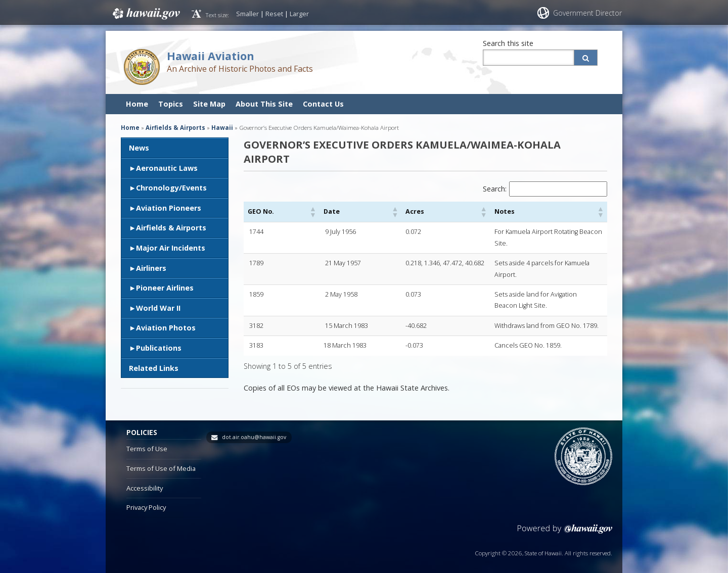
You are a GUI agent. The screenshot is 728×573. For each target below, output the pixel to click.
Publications (159, 348)
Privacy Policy (146, 501)
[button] (284, 212)
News (139, 148)
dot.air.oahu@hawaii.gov (254, 431)
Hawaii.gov (145, 14)
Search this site (508, 43)
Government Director (587, 13)
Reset (274, 14)
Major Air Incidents (171, 248)
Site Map (209, 104)
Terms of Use (147, 442)
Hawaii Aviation (211, 56)
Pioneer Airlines (165, 288)
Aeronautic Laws (167, 168)
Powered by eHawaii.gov (565, 526)
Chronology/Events (171, 188)
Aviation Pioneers (169, 208)
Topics (171, 104)
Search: (495, 189)
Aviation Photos (166, 328)
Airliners (151, 268)
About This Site (264, 104)
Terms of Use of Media (161, 462)
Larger (299, 14)
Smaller (247, 14)
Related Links (154, 368)
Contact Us (323, 104)
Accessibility (145, 481)
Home (137, 104)
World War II (158, 308)
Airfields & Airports (171, 228)
